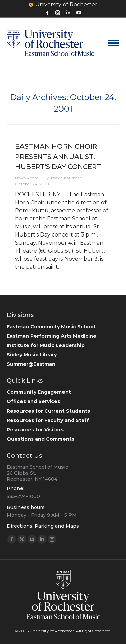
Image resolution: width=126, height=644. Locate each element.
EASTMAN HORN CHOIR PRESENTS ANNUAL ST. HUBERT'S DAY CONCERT (58, 157)
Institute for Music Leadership (46, 345)
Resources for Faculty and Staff (48, 420)
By (63, 178)
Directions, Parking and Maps (43, 526)
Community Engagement (39, 392)
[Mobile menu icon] (113, 43)
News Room (27, 178)
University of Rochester (63, 5)
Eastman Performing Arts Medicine (52, 336)
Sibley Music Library (32, 355)
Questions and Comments (40, 439)
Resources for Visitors (35, 430)
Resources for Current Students (48, 411)
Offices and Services (33, 401)
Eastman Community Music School (51, 327)
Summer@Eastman (31, 364)
